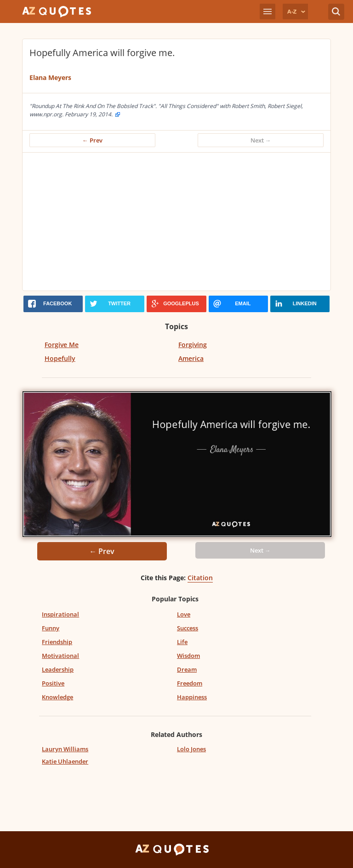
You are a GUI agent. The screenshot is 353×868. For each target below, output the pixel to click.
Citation (200, 578)
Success (188, 628)
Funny (51, 628)
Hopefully (60, 358)
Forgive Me (62, 345)
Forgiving (193, 345)
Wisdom (188, 656)
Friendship (57, 642)
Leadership (58, 669)
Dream (187, 669)
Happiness (192, 697)
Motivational (60, 656)
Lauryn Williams (65, 749)
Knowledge (57, 697)
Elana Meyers (50, 77)
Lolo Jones (191, 749)
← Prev (92, 140)
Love (184, 614)
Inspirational (60, 614)
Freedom (190, 683)
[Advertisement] (176, 222)
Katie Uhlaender (65, 761)
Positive (53, 683)
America (191, 358)
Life (182, 642)
